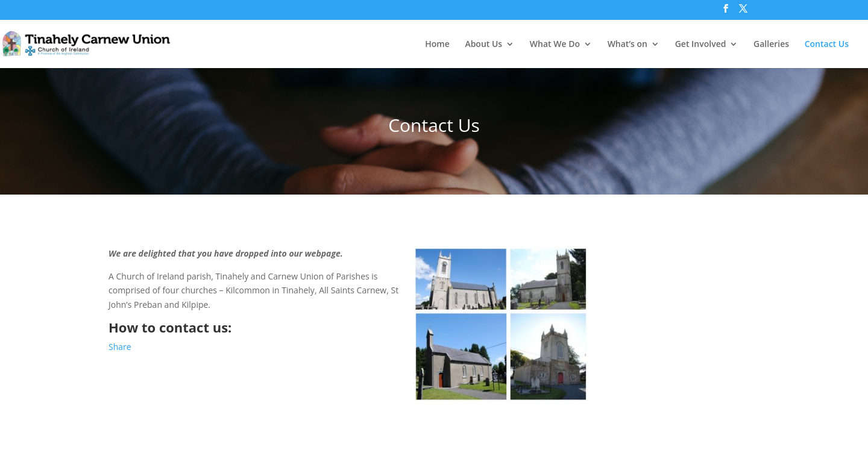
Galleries (771, 45)
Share (120, 347)
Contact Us (827, 45)
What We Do (555, 45)
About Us (483, 45)
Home (437, 45)
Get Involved (701, 45)
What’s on (627, 45)
